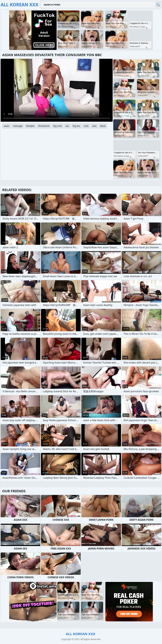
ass (67, 126)
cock (86, 126)
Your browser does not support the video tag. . (57, 90)
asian (7, 126)
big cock (58, 126)
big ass (76, 126)
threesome (44, 126)
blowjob (30, 126)
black (103, 126)
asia (94, 126)
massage (18, 126)
